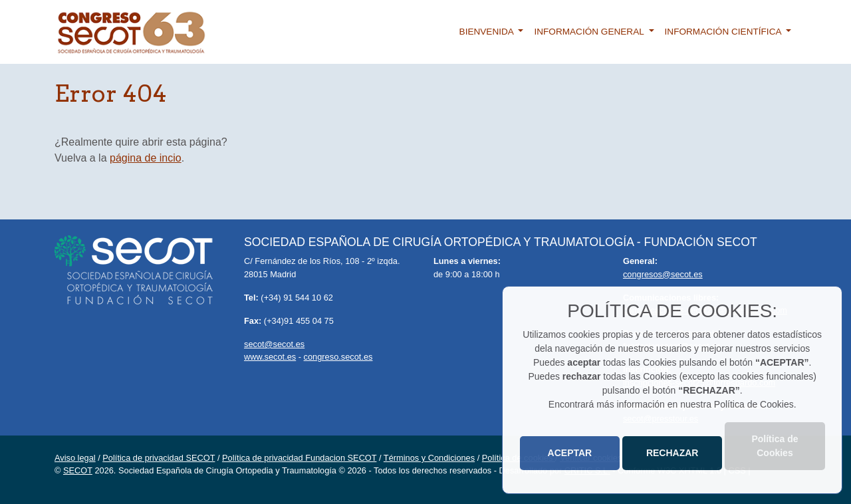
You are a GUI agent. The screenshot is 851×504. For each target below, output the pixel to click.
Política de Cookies (775, 446)
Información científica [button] (724, 32)
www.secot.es (270, 357)
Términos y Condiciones (429, 458)
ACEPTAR (570, 453)
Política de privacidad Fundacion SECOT (299, 458)
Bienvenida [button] (488, 32)
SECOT (78, 470)
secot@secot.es (274, 344)
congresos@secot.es (663, 274)
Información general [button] (590, 32)
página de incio (146, 158)
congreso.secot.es (338, 357)
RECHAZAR (672, 453)
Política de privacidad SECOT (159, 458)
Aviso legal (75, 458)
